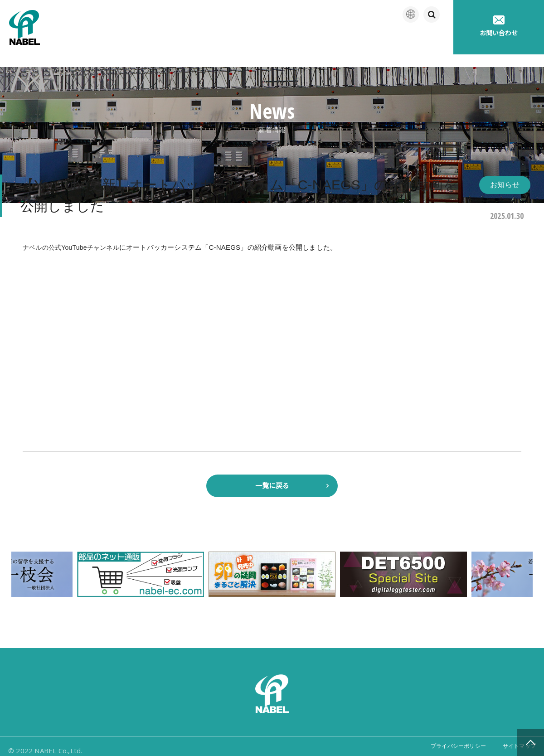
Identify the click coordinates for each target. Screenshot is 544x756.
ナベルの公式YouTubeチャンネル (74, 235)
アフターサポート (298, 41)
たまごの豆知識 (369, 41)
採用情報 (428, 41)
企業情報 (186, 41)
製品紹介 (236, 41)
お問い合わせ (498, 26)
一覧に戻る (272, 475)
